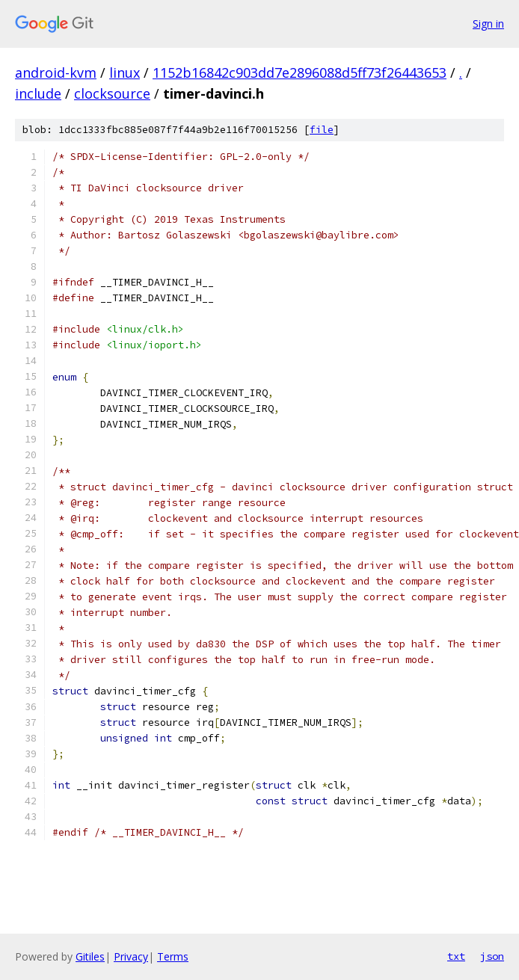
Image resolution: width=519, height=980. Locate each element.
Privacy (131, 956)
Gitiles (90, 956)
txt (456, 956)
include (38, 93)
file (322, 130)
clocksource (112, 93)
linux (125, 73)
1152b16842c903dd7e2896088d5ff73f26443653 (300, 73)
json (492, 956)
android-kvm (56, 73)
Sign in (488, 24)
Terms (173, 956)
